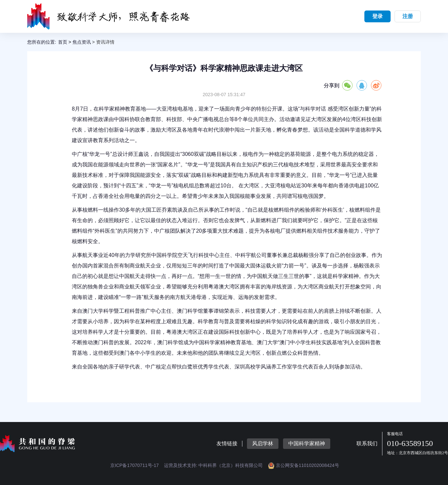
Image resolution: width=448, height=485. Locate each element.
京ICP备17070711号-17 (134, 465)
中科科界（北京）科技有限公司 (231, 465)
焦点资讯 (82, 42)
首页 (63, 42)
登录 (377, 16)
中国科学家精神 (307, 443)
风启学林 (263, 443)
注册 (408, 16)
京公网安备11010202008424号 (304, 465)
